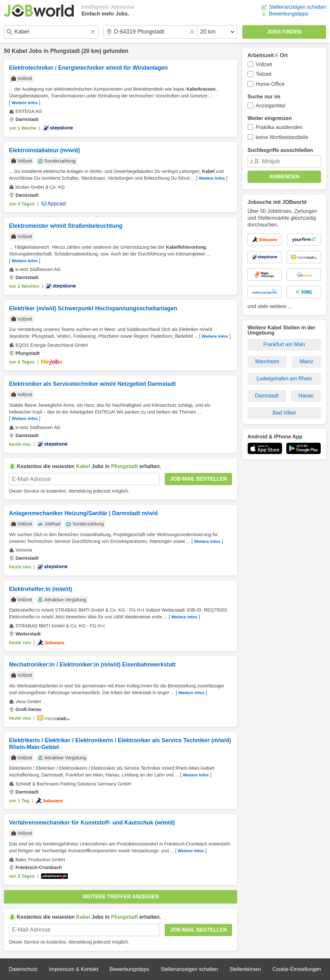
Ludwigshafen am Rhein (284, 379)
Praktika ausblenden (279, 127)
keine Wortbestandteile (282, 137)
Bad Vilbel (284, 413)
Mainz (307, 361)
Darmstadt (267, 396)
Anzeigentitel (271, 106)
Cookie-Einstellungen (297, 969)
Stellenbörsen (245, 969)
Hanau (306, 396)
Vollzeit (264, 64)
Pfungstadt (65, 51)
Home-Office (270, 84)
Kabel (19, 51)
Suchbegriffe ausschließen (280, 150)
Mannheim (267, 361)
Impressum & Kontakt (74, 969)
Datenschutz (23, 969)
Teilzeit (264, 74)
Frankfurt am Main (284, 344)
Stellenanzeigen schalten (297, 7)
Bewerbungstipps (289, 14)
